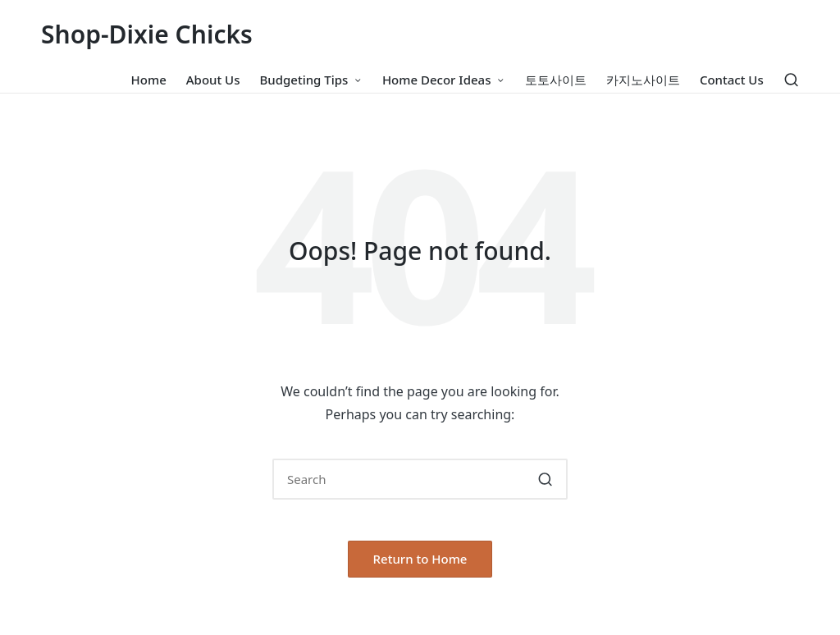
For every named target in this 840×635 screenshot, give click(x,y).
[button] (545, 479)
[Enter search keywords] (420, 479)
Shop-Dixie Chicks (147, 34)
